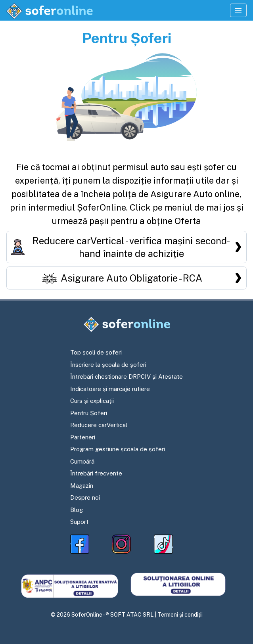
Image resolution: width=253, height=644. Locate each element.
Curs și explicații (92, 401)
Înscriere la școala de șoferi (108, 365)
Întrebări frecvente (96, 473)
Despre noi (85, 497)
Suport (79, 522)
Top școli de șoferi (96, 352)
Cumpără (82, 461)
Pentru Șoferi (89, 413)
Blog (77, 510)
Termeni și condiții (180, 615)
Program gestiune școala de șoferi (118, 449)
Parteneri (83, 437)
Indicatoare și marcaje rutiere (110, 389)
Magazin (82, 486)
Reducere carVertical (99, 425)
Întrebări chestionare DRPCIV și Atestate (126, 377)
